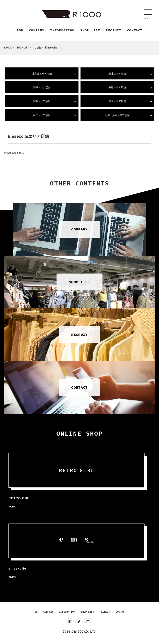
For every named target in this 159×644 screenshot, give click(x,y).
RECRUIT (105, 614)
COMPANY (48, 614)
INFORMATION (67, 614)
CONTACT (121, 614)
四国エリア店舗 (117, 103)
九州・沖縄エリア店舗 (117, 117)
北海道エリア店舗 (42, 75)
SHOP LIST (23, 50)
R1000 (8, 50)
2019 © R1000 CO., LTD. (79, 633)
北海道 (37, 50)
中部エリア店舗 (117, 89)
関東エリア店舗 (42, 89)
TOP (35, 614)
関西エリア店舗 (42, 103)
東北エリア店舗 (117, 75)
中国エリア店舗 (42, 117)
